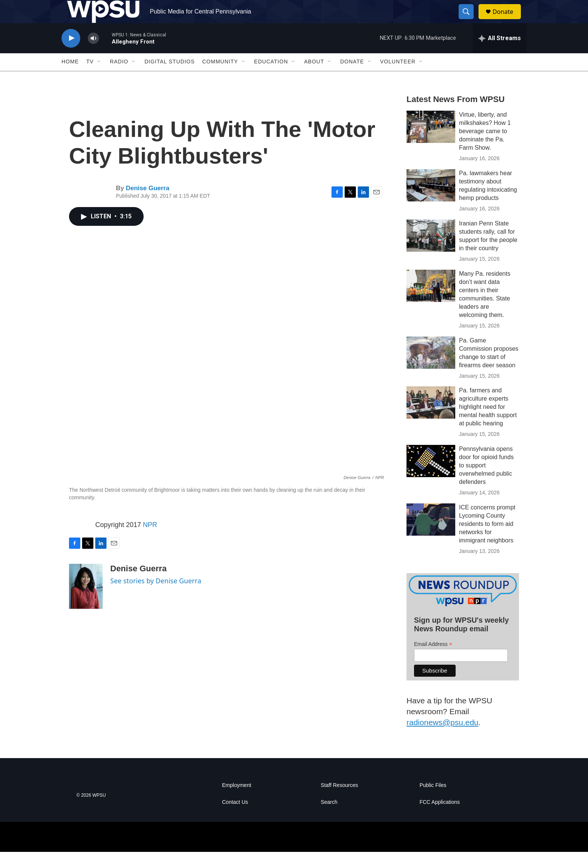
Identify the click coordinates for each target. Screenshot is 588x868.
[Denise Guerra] (86, 602)
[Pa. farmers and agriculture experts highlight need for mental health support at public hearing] (431, 419)
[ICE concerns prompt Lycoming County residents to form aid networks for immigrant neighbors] (431, 536)
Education (271, 78)
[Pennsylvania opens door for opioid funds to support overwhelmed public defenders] (431, 478)
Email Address (433, 660)
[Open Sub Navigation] (99, 78)
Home (70, 78)
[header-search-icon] (469, 20)
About (314, 78)
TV (90, 78)
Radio (119, 78)
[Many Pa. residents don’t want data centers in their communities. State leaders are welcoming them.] (431, 302)
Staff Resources (339, 801)
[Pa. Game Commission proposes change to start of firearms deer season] (431, 369)
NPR (150, 541)
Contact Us (235, 818)
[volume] (93, 55)
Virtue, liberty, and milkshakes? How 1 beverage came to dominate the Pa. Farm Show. (485, 147)
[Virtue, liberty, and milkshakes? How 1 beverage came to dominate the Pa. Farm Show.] (431, 143)
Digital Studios (169, 78)
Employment (237, 801)
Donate (507, 20)
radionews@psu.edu (442, 738)
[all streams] (500, 54)
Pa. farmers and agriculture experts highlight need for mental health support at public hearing (488, 423)
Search (329, 818)
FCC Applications (440, 818)
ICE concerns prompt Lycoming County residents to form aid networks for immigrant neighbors (487, 540)
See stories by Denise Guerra (156, 597)
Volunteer (398, 78)
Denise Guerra (147, 205)
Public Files (433, 801)
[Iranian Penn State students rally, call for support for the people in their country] (431, 252)
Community (220, 78)
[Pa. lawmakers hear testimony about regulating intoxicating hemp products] (431, 201)
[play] (71, 55)
